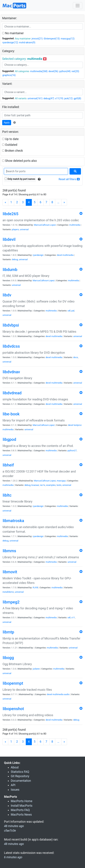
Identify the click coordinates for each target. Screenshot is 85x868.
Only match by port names (20, 179)
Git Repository (20, 776)
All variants (21, 98)
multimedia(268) (39, 71)
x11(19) (59, 98)
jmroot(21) (37, 39)
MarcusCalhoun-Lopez (45, 225)
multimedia (75, 225)
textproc (78, 425)
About (15, 767)
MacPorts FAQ (20, 810)
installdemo (8, 592)
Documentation (21, 781)
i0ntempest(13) (52, 39)
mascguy (61, 481)
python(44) (65, 71)
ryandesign (38, 255)
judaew (36, 669)
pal (73, 311)
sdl (69, 311)
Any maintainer (23, 39)
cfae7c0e (10, 831)
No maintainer (13, 33)
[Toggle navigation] (78, 6)
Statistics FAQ (20, 772)
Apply (7, 123)
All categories (22, 71)
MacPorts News (21, 815)
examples (51, 485)
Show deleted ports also (20, 161)
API (13, 785)
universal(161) (35, 98)
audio (67, 694)
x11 (73, 618)
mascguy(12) (68, 39)
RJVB (35, 588)
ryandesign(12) (10, 42)
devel (59, 255)
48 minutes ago (14, 844)
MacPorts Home (22, 801)
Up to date (10, 139)
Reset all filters (69, 179)
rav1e (43, 485)
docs (76, 357)
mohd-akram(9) (27, 42)
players (15, 229)
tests (59, 485)
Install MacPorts (22, 806)
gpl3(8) (78, 98)
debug (15, 259)
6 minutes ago (13, 857)
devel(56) (53, 71)
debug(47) (49, 98)
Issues (15, 790)
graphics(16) (9, 75)
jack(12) (68, 98)
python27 (72, 451)
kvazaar (35, 485)
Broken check (13, 151)
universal (24, 229)
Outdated (10, 145)
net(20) (75, 71)
